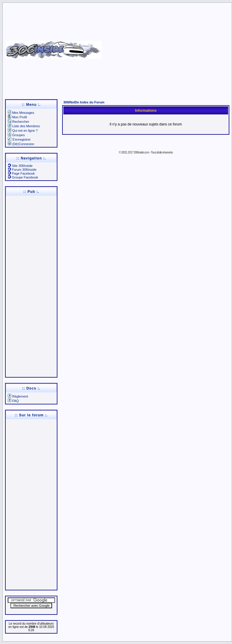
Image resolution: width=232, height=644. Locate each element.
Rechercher (18, 122)
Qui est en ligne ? (23, 131)
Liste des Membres (24, 126)
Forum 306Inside (22, 170)
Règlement (18, 396)
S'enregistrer (19, 139)
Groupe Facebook (23, 177)
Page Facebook (21, 173)
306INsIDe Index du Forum (84, 102)
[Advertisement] (166, 48)
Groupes (16, 135)
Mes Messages (21, 113)
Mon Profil (17, 117)
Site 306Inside (20, 166)
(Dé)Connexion (21, 144)
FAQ (13, 401)
